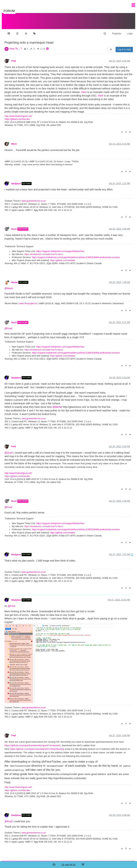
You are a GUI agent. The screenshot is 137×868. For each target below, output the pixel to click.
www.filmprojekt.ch (28, 300)
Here (84, 89)
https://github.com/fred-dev (17, 116)
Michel (15, 279)
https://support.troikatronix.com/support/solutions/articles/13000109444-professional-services (76, 254)
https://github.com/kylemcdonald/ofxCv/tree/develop (37, 745)
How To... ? (16, 45)
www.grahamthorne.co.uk (34, 197)
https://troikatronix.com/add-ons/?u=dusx (44, 251)
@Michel (57, 403)
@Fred (8, 325)
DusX (14, 225)
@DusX (9, 449)
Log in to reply (124, 46)
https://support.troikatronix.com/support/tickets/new (60, 248)
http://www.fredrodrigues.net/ (18, 113)
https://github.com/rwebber (63, 257)
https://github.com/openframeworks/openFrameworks (32, 742)
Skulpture (16, 180)
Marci (14, 140)
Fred (14, 57)
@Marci (9, 285)
